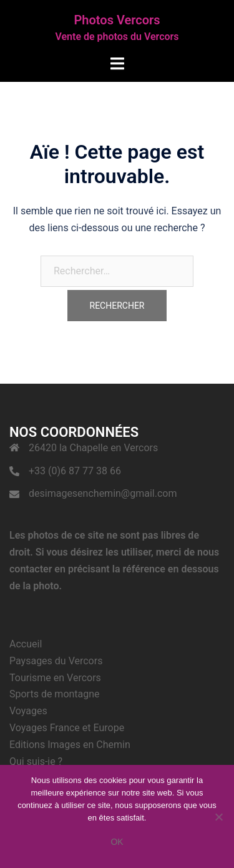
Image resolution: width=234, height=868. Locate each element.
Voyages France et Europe (67, 728)
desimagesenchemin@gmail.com (103, 493)
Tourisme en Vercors (55, 678)
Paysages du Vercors (56, 661)
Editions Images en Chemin (70, 745)
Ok (117, 842)
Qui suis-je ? (36, 761)
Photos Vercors (117, 20)
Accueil (26, 644)
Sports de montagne (55, 694)
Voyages (28, 711)
